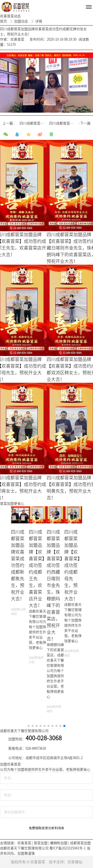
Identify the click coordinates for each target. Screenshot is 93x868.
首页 (4, 21)
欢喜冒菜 (24, 843)
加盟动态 (21, 21)
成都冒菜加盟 (80, 843)
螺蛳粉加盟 (59, 843)
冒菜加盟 (41, 843)
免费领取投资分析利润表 (46, 828)
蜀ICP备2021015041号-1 (67, 848)
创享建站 (75, 862)
